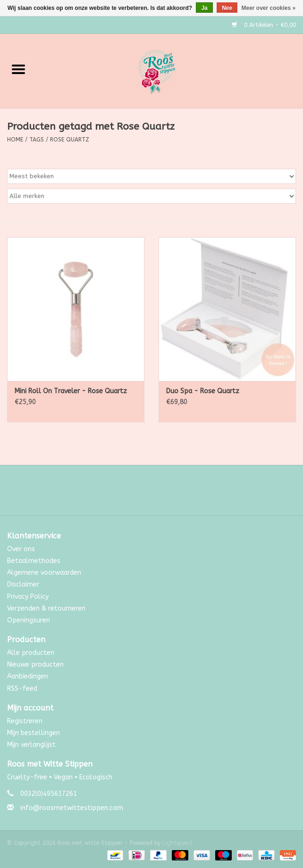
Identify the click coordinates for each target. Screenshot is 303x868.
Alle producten (31, 653)
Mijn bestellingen (34, 733)
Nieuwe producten (35, 665)
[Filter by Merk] (151, 196)
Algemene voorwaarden (44, 573)
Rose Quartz (70, 140)
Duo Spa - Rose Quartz (203, 391)
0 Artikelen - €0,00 (264, 25)
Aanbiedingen (28, 676)
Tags (37, 140)
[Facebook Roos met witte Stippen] (143, 494)
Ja (204, 8)
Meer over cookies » (269, 8)
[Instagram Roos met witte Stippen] (160, 494)
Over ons (21, 549)
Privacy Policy (28, 597)
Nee (227, 8)
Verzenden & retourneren (46, 608)
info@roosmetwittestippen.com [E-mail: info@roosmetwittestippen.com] (72, 808)
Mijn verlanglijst (31, 745)
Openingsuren (29, 620)
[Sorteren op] (151, 176)
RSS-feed (22, 689)
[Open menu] (18, 69)
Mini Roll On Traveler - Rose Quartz (71, 391)
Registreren (25, 721)
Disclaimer (23, 584)
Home (15, 140)
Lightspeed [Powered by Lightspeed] (177, 843)
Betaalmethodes (34, 561)
